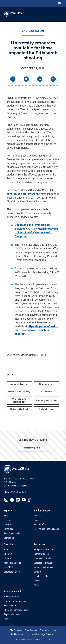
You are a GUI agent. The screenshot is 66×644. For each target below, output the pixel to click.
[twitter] (26, 79)
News (6, 516)
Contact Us (9, 538)
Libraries (8, 558)
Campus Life (47, 384)
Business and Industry (44, 563)
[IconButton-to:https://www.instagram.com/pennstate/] (6, 500)
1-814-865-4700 (19, 492)
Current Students (42, 554)
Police (7, 619)
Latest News (47, 409)
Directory (8, 554)
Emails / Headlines (12, 597)
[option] (15, 492)
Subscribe (32, 448)
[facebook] (13, 79)
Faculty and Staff (47, 400)
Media (37, 585)
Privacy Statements (48, 630)
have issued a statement (21, 194)
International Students (44, 558)
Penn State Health (12, 533)
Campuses (9, 529)
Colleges (8, 525)
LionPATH (8, 567)
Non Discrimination (18, 634)
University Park (19, 409)
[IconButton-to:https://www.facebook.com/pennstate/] (12, 500)
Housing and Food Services (46, 529)
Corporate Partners (13, 572)
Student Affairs (41, 525)
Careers (7, 520)
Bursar (37, 520)
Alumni (37, 581)
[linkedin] (40, 79)
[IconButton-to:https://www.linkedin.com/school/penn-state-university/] (18, 500)
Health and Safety (19, 391)
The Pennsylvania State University (24, 630)
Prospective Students (44, 550)
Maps (6, 550)
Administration (33, 31)
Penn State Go (10, 605)
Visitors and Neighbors (19, 400)
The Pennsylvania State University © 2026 (33, 640)
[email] (53, 79)
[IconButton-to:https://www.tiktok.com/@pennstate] (29, 500)
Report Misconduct (13, 614)
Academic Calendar (13, 563)
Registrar (38, 516)
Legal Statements (48, 634)
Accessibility (34, 634)
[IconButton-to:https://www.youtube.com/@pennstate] (24, 500)
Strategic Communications (16, 610)
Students (47, 391)
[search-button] (59, 3)
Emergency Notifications (15, 601)
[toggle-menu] (60, 13)
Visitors (37, 572)
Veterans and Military (43, 567)
